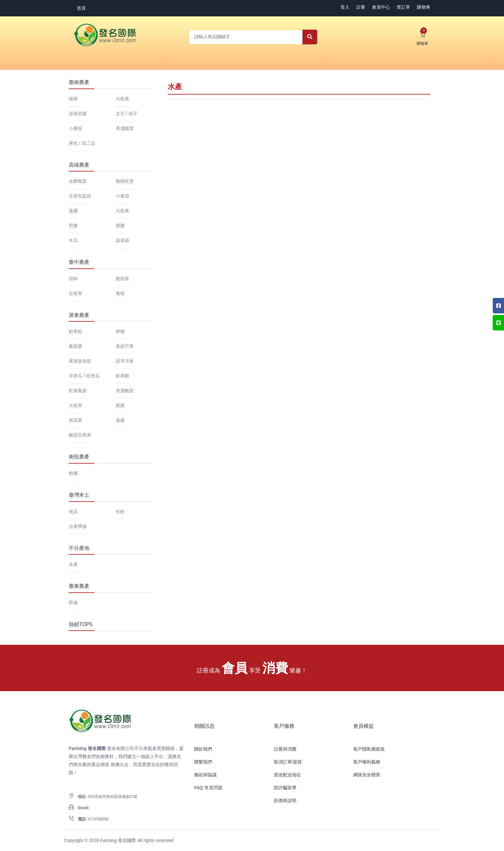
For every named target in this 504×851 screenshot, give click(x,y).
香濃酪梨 (125, 128)
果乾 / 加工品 (82, 143)
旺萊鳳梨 (78, 391)
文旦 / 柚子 (127, 114)
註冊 (361, 7)
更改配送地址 (287, 775)
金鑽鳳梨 (78, 181)
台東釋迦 (78, 526)
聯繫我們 (203, 762)
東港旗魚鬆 (80, 361)
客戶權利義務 (367, 762)
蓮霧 (73, 211)
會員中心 (381, 7)
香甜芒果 (125, 346)
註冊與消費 (285, 749)
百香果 (76, 293)
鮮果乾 (76, 331)
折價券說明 (285, 800)
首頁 (81, 8)
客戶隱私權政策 (369, 749)
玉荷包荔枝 (80, 196)
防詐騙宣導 (285, 788)
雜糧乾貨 (125, 181)
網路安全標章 (367, 775)
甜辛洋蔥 (125, 361)
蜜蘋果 (122, 279)
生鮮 (120, 512)
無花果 (76, 420)
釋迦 (73, 603)
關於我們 (203, 749)
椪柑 (73, 99)
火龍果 (122, 99)
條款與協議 (205, 775)
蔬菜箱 (122, 240)
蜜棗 (120, 226)
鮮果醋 (122, 376)
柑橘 (73, 473)
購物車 (424, 7)
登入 (345, 7)
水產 (73, 564)
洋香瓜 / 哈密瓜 (84, 376)
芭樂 (73, 226)
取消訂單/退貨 (288, 762)
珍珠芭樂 (78, 114)
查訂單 (403, 7)
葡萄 (120, 293)
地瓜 (73, 512)
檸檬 (120, 331)
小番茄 (76, 128)
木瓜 (73, 240)
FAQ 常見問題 (208, 788)
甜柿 (73, 279)
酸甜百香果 (80, 435)
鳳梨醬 (76, 346)
